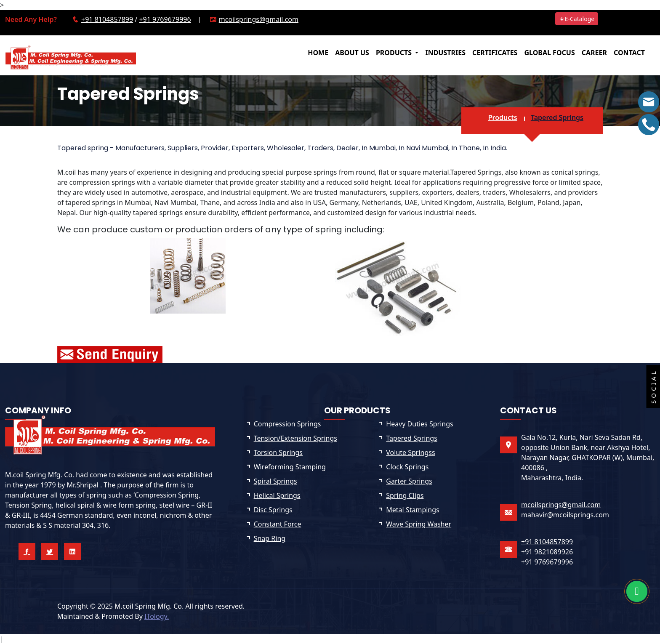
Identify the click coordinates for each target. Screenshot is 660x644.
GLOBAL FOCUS (549, 53)
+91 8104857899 (107, 19)
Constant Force (278, 524)
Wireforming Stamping (290, 467)
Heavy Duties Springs (419, 424)
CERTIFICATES (495, 53)
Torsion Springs (278, 452)
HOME (318, 53)
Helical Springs (277, 495)
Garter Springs (409, 481)
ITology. (157, 616)
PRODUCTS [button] (395, 53)
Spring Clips (405, 495)
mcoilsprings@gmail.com (259, 19)
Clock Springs (407, 467)
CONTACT (629, 53)
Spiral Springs (275, 481)
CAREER (594, 53)
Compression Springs (287, 424)
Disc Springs (273, 510)
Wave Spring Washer (419, 524)
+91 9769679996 (165, 19)
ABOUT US (352, 53)
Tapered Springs (557, 117)
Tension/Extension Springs (295, 438)
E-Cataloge (577, 19)
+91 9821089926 (547, 552)
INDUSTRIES (445, 53)
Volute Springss (410, 452)
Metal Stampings (412, 510)
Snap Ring (270, 538)
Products (503, 117)
